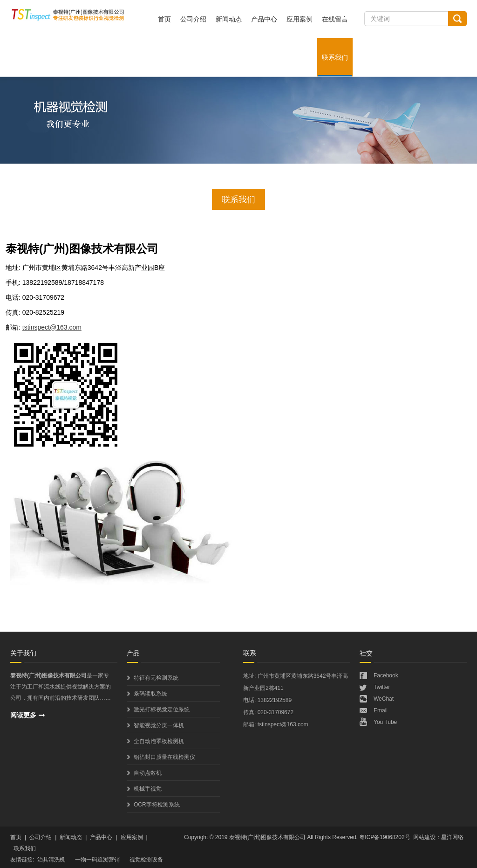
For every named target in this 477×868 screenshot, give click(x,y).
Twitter (382, 687)
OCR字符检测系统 (157, 805)
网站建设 (424, 837)
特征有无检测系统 (156, 678)
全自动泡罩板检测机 (159, 741)
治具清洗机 (51, 860)
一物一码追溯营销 (97, 860)
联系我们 (335, 57)
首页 (164, 19)
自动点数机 (148, 773)
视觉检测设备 (146, 860)
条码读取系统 (150, 694)
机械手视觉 (148, 789)
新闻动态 (229, 19)
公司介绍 (193, 19)
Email (381, 710)
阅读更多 (23, 715)
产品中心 (264, 19)
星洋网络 (452, 837)
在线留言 (335, 19)
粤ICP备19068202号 (385, 837)
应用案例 (300, 19)
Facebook (386, 675)
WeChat (384, 699)
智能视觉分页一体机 (159, 725)
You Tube (385, 722)
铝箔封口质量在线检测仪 (164, 757)
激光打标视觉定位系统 (162, 710)
